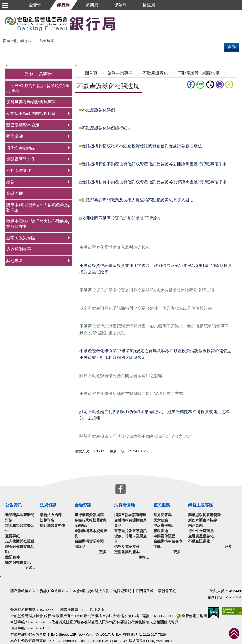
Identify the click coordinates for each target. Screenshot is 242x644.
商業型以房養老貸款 (204, 515)
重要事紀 (12, 536)
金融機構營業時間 (89, 541)
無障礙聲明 (122, 591)
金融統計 (82, 526)
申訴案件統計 (164, 526)
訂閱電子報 (145, 591)
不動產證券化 (19, 171)
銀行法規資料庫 (53, 526)
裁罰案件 (12, 557)
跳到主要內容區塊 (17, 13)
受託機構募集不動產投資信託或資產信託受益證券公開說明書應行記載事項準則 (154, 164)
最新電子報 (167, 591)
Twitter (210, 84)
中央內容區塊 (87, 101)
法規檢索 (47, 41)
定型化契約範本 (127, 552)
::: (6, 66)
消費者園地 (124, 505)
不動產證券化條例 (98, 110)
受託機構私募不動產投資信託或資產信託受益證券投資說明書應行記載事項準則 (154, 182)
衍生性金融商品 (21, 148)
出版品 (80, 547)
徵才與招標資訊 (18, 563)
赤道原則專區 (19, 249)
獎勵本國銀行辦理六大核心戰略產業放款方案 (37, 224)
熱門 (67, 39)
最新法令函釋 (51, 515)
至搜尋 (124, 23)
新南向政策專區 (21, 238)
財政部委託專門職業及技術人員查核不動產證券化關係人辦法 (138, 200)
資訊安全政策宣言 (54, 591)
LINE (201, 84)
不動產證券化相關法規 (199, 73)
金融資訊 (83, 505)
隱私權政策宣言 (23, 591)
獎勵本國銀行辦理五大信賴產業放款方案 (37, 207)
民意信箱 (161, 520)
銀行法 (26, 41)
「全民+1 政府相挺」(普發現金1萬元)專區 (38, 88)
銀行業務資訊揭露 (89, 515)
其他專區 (14, 261)
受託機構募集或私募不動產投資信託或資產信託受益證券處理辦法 (142, 146)
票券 (10, 182)
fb (191, 84)
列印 (220, 84)
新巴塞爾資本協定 (23, 125)
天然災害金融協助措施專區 (31, 102)
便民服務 (162, 505)
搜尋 (4, 39)
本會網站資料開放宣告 (91, 591)
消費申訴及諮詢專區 (130, 515)
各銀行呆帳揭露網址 (91, 520)
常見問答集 (163, 515)
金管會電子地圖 (191, 616)
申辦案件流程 (164, 536)
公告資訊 (13, 505)
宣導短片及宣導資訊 (130, 531)
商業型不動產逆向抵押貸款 (31, 114)
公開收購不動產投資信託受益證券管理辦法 (121, 218)
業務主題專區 (120, 73)
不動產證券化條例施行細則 (107, 128)
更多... (30, 568)
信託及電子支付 (127, 547)
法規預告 (47, 520)
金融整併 (14, 193)
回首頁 (91, 73)
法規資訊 (48, 505)
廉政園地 (161, 531)
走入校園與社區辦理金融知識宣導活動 (20, 547)
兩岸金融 (10, 41)
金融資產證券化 (21, 159)
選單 (5, 5)
